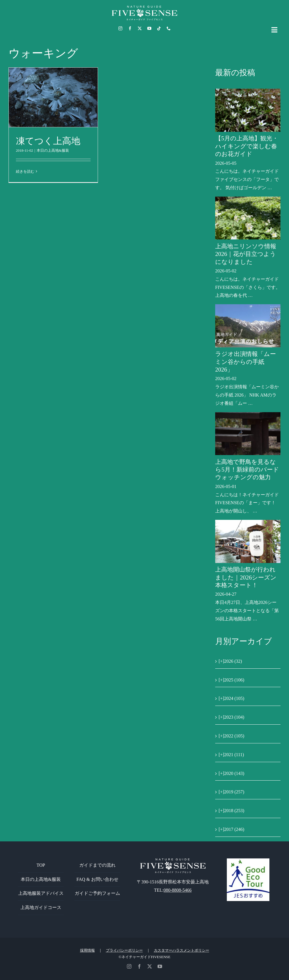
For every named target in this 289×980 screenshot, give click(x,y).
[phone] (169, 28)
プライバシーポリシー (124, 950)
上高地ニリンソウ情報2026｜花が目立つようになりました (246, 254)
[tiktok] (159, 28)
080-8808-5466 (178, 890)
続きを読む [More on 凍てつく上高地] (25, 171)
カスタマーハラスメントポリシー (182, 950)
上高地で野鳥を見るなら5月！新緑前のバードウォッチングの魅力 (247, 470)
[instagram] (120, 28)
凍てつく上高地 (48, 141)
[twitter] (140, 28)
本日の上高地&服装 (53, 150)
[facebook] (130, 28)
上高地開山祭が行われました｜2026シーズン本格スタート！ (246, 577)
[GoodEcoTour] (248, 861)
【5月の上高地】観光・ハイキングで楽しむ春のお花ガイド (247, 146)
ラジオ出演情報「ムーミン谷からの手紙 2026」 (246, 362)
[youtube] (149, 28)
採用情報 (87, 950)
